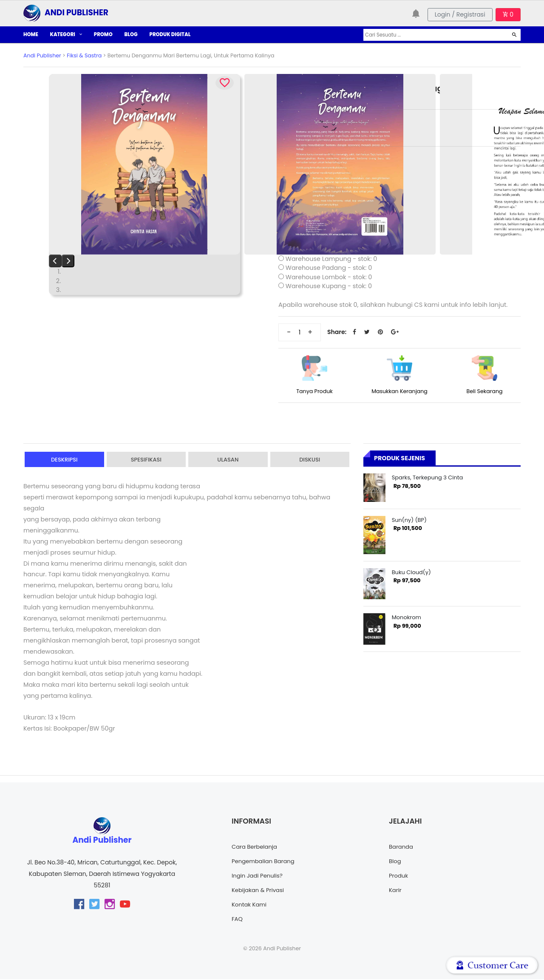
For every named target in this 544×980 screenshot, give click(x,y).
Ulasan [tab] (228, 460)
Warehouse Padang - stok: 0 (329, 268)
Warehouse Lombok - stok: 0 (329, 277)
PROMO (103, 34)
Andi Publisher (42, 55)
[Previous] (55, 261)
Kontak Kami (250, 905)
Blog (395, 862)
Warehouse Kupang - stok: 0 (329, 286)
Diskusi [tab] (310, 460)
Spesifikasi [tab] (146, 460)
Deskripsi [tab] (64, 460)
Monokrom (407, 617)
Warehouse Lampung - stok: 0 (331, 259)
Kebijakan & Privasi (259, 891)
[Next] (68, 261)
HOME (31, 34)
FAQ (238, 920)
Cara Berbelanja (256, 847)
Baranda (402, 847)
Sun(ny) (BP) (409, 520)
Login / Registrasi (460, 14)
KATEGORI (66, 34)
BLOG (131, 34)
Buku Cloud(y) (411, 572)
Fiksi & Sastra (84, 55)
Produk (399, 876)
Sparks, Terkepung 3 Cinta (428, 477)
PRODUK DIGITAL (170, 34)
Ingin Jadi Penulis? (259, 876)
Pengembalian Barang (265, 862)
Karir (396, 891)
